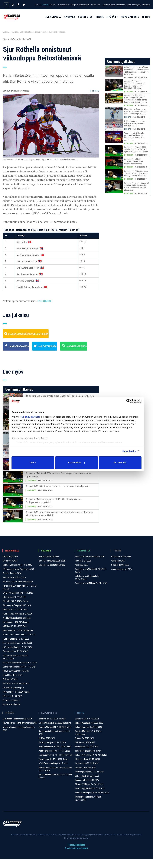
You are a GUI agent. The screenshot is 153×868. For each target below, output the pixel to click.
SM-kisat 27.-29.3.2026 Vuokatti (52, 728)
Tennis (100, 20)
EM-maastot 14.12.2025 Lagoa (16, 631)
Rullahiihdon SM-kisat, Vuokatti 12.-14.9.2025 (88, 807)
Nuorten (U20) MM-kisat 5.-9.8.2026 (18, 623)
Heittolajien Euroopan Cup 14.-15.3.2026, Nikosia (20, 596)
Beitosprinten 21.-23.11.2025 (87, 785)
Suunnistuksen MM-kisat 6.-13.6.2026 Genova (91, 580)
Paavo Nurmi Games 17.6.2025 (16, 680)
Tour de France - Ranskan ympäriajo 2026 (20, 732)
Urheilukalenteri (83, 5)
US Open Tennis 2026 (120, 574)
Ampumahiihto (130, 20)
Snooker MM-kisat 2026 (49, 566)
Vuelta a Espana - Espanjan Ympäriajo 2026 (19, 738)
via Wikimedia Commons (67, 160)
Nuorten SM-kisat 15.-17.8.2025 (16, 648)
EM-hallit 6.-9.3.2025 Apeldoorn (16, 692)
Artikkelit (53, 5)
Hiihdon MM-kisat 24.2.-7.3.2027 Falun (91, 764)
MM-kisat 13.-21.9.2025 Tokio (15, 635)
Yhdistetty (146, 5)
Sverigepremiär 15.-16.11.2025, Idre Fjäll (56, 764)
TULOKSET (45, 301)
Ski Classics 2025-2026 (85, 751)
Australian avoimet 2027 (122, 578)
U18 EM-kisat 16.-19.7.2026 (14, 606)
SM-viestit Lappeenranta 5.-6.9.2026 (18, 602)
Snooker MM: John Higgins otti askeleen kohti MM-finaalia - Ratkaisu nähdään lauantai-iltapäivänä (59, 523)
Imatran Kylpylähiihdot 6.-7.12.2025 (90, 797)
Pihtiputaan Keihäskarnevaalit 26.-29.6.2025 (15, 666)
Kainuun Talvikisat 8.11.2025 (87, 789)
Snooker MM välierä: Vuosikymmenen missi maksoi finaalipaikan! (57, 495)
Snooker (70, 20)
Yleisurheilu (53, 20)
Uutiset (45, 5)
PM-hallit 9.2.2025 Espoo (13, 697)
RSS (99, 5)
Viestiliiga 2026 (82, 574)
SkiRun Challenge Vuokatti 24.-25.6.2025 (92, 802)
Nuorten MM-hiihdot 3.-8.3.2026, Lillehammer (89, 742)
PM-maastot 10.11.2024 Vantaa (16, 701)
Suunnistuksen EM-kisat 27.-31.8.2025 (91, 592)
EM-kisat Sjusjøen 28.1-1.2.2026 (52, 751)
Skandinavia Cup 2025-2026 (87, 756)
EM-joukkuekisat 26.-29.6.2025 (16, 660)
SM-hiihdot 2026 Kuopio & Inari (88, 760)
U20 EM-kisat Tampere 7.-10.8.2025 (18, 652)
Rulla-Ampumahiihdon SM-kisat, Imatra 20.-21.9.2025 (55, 778)
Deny (33, 463)
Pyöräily (112, 20)
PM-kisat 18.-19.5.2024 (12, 705)
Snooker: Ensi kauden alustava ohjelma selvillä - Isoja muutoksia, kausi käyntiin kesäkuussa (135, 85)
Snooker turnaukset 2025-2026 (52, 570)
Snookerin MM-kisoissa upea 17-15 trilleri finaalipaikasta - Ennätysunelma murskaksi (54, 510)
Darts (129, 5)
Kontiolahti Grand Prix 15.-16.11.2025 (54, 760)
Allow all (120, 463)
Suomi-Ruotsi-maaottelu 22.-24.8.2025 (19, 644)
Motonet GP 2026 (10, 570)
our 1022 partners (30, 417)
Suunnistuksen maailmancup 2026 (90, 566)
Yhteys (93, 5)
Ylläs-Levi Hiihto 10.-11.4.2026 (88, 768)
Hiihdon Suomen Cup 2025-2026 (89, 736)
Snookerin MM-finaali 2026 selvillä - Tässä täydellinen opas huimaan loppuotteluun (59, 484)
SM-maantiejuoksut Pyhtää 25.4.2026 (19, 578)
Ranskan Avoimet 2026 (121, 566)
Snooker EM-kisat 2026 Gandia (52, 574)
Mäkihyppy (136, 5)
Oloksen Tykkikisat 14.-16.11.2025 (89, 793)
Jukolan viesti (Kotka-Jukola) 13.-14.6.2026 (87, 587)
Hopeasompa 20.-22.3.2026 (87, 772)
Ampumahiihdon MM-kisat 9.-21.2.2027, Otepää (56, 785)
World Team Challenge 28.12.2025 (53, 772)
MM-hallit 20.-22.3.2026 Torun (15, 619)
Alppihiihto (121, 5)
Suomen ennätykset (11, 709)
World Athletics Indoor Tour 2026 (17, 627)
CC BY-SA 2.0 (49, 160)
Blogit (73, 5)
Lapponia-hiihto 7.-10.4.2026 (87, 728)
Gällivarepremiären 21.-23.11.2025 (89, 781)
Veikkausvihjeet (64, 5)
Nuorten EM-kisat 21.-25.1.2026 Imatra (55, 756)
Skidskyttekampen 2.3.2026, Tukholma (55, 732)
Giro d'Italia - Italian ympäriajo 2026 (18, 728)
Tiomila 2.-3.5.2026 (83, 570)
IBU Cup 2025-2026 (47, 747)
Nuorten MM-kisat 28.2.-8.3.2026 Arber (55, 736)
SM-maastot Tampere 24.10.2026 (17, 614)
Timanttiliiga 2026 (10, 566)
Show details (129, 451)
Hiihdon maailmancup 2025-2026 (89, 732)
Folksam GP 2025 (10, 688)
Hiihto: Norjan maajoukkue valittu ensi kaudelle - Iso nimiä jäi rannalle (135, 124)
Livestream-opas (108, 5)
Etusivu (38, 5)
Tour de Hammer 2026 (12, 582)
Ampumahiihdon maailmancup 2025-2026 (55, 742)
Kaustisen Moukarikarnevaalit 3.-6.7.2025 (20, 672)
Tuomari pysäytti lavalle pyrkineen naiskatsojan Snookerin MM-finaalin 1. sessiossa (134, 137)
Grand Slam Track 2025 (12, 684)
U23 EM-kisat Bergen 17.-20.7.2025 (17, 656)
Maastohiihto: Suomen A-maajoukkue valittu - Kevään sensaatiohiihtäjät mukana (136, 111)
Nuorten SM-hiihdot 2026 (86, 776)
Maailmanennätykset (12, 713)
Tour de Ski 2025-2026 (84, 747)
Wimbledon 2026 (118, 570)
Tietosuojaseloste (77, 854)
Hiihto (146, 20)
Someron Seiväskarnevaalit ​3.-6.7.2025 (19, 676)
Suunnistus (85, 20)
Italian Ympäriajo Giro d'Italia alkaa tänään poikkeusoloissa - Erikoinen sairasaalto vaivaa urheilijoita (137, 71)
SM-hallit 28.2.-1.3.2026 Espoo (16, 610)
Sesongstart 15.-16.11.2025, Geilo (53, 768)
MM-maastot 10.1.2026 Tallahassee (18, 639)
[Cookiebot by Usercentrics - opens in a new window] (128, 401)
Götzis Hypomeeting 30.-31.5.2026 (17, 574)
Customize (77, 463)
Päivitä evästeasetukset (76, 857)
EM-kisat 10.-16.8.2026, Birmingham (18, 591)
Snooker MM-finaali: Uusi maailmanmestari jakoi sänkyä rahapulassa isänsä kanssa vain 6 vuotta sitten (136, 99)
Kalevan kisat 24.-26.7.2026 (14, 586)
